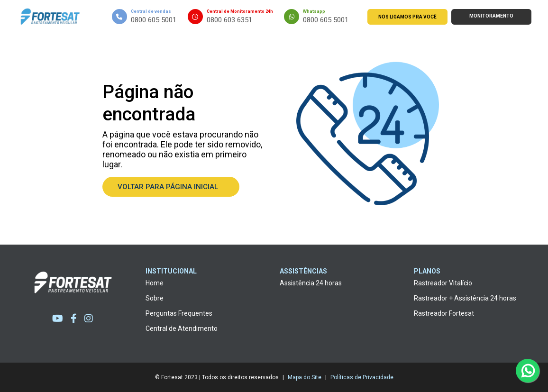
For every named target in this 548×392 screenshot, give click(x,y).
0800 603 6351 (229, 20)
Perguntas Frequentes (179, 313)
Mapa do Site (305, 377)
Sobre (155, 298)
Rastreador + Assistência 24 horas (465, 298)
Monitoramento (491, 16)
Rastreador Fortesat (444, 313)
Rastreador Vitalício (443, 283)
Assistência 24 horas (311, 283)
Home (155, 283)
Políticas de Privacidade (362, 377)
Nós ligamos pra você (407, 17)
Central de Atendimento (182, 328)
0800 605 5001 (154, 20)
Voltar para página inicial (171, 187)
